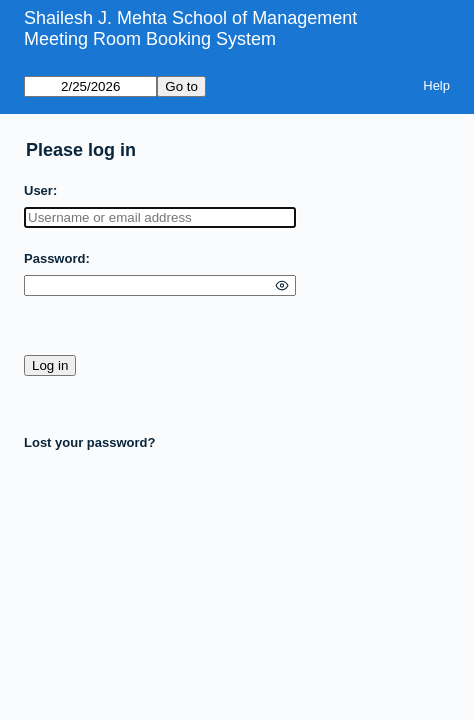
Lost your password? (89, 442)
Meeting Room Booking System (150, 39)
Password (54, 258)
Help (436, 85)
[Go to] (90, 86)
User (38, 190)
